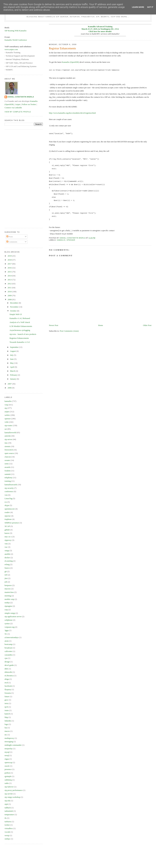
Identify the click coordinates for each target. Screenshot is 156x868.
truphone (8, 519)
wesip (7, 835)
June (12, 359)
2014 (10, 276)
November (14, 307)
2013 (10, 280)
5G (6, 634)
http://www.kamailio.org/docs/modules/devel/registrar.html (72, 113)
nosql (7, 755)
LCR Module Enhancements (21, 326)
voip (6, 405)
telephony (8, 478)
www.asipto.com (11, 49)
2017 (10, 264)
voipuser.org (9, 627)
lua (6, 728)
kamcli (7, 714)
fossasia (8, 693)
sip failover (9, 787)
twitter (7, 825)
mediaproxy (9, 738)
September (15, 347)
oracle (7, 766)
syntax (7, 623)
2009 (10, 296)
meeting (8, 596)
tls (5, 818)
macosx (8, 589)
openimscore (10, 509)
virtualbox (9, 828)
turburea (8, 822)
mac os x (8, 537)
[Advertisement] (17, 178)
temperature (9, 814)
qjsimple (8, 776)
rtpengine (8, 606)
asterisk (8, 436)
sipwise (8, 516)
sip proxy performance (14, 790)
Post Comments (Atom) (69, 331)
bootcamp (8, 644)
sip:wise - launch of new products (23, 334)
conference (9, 491)
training (8, 481)
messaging (9, 742)
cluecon (8, 457)
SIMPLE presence (12, 523)
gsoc (6, 700)
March (13, 371)
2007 (10, 384)
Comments (12, 242)
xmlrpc (7, 839)
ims (6, 443)
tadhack (8, 808)
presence (8, 769)
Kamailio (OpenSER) (71, 62)
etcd (6, 683)
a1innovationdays (12, 637)
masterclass (9, 592)
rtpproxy (8, 540)
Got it (150, 7)
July (12, 355)
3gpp (7, 630)
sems (7, 464)
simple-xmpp (10, 613)
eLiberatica (9, 676)
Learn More (138, 7)
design (7, 662)
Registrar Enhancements (19, 338)
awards (7, 467)
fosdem (7, 471)
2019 (10, 256)
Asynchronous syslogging (20, 330)
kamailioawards (11, 485)
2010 (10, 292)
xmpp (7, 550)
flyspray (8, 689)
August (13, 351)
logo (6, 724)
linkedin (8, 721)
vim (6, 544)
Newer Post (53, 325)
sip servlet (9, 794)
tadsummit (9, 811)
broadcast (8, 648)
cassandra (8, 655)
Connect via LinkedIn (13, 108)
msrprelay (9, 749)
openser (71, 240)
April (12, 367)
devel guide (9, 665)
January (13, 379)
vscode (7, 832)
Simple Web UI (16, 314)
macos (7, 731)
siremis (7, 446)
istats (7, 710)
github (7, 530)
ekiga (7, 679)
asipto (7, 412)
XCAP (7, 526)
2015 (10, 272)
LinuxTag (8, 498)
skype (7, 505)
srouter (7, 460)
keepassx (8, 585)
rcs (6, 502)
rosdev (7, 512)
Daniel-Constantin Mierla (21, 97)
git (6, 571)
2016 (10, 268)
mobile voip (9, 599)
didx (6, 669)
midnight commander (13, 745)
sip (6, 408)
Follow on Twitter (29, 104)
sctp (6, 610)
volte (7, 422)
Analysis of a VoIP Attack (20, 322)
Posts (10, 237)
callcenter (8, 651)
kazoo (7, 533)
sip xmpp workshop (12, 797)
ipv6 (6, 707)
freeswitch (9, 450)
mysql (7, 752)
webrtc (7, 415)
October (13, 311)
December (14, 303)
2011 (10, 288)
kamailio (61, 240)
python (7, 773)
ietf (6, 575)
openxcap (8, 762)
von (6, 495)
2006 (10, 388)
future (7, 696)
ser (6, 429)
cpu (6, 658)
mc (6, 735)
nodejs (7, 603)
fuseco (7, 568)
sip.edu (7, 801)
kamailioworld (10, 432)
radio (7, 783)
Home (101, 325)
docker (7, 558)
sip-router (8, 425)
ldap (6, 717)
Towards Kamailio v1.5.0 (20, 342)
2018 (10, 260)
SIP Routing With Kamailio (16, 31)
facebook (8, 686)
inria (6, 703)
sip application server (13, 616)
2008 (10, 299)
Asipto (18, 104)
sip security (9, 488)
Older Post (147, 325)
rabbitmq (8, 780)
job (6, 582)
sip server (8, 439)
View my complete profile (18, 112)
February (14, 375)
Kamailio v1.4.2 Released (20, 318)
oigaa (7, 759)
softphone (8, 620)
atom (7, 641)
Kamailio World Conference (16, 40)
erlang (7, 564)
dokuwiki (8, 672)
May (12, 363)
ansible (7, 554)
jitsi (6, 578)
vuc (6, 547)
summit (8, 474)
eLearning (9, 561)
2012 (10, 284)
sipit (6, 804)
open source (9, 453)
